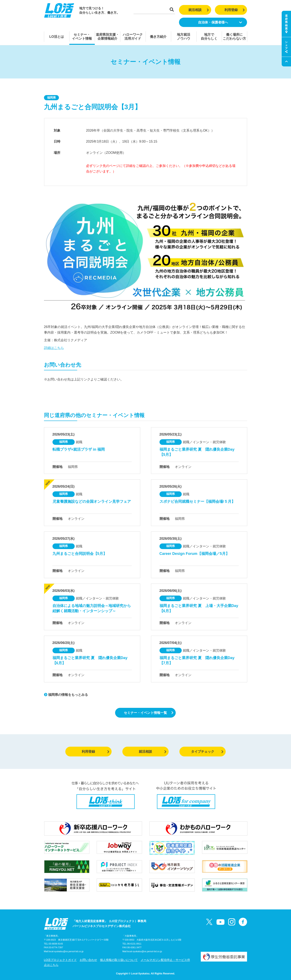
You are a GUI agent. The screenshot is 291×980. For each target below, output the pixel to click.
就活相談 (199, 10)
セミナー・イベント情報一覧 (149, 713)
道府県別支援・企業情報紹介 (107, 37)
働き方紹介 (158, 37)
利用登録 (235, 10)
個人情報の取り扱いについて (119, 960)
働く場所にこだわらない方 (234, 37)
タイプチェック (207, 752)
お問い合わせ (88, 960)
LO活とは (57, 37)
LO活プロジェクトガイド (60, 960)
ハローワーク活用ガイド (133, 37)
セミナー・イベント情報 (82, 37)
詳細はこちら (54, 348)
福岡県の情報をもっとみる (66, 695)
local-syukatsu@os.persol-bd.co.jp (66, 951)
